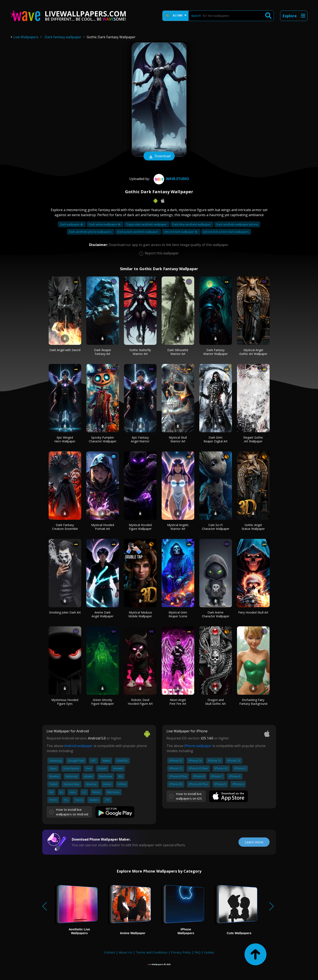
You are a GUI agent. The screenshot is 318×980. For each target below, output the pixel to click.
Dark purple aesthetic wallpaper (138, 232)
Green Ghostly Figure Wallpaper (102, 702)
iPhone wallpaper (198, 746)
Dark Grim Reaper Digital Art (216, 439)
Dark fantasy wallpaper (63, 37)
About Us (125, 952)
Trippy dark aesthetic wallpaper (147, 224)
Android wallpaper (79, 746)
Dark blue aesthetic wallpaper (192, 224)
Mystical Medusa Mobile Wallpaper (140, 614)
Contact (110, 952)
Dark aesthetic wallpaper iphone (237, 224)
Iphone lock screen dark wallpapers (226, 232)
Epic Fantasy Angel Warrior (140, 439)
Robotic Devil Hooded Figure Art (140, 702)
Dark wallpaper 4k (72, 224)
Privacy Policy (181, 952)
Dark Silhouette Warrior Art (178, 352)
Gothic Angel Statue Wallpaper (253, 527)
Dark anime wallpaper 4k (105, 224)
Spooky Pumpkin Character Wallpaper (103, 439)
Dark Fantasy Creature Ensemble (65, 527)
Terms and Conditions (152, 952)
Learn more (254, 842)
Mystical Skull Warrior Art (178, 439)
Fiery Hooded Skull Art (253, 612)
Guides (209, 952)
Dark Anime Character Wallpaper (216, 614)
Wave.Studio (171, 179)
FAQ (198, 952)
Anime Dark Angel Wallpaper (102, 614)
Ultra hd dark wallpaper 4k (181, 232)
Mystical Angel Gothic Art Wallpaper (253, 352)
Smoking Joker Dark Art (65, 612)
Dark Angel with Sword (65, 350)
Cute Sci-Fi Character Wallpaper (216, 527)
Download (159, 156)
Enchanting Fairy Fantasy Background (253, 702)
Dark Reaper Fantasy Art (103, 352)
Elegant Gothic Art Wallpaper (253, 439)
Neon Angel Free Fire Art (178, 702)
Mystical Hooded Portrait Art (103, 527)
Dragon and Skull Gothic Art (216, 702)
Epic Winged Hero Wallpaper (65, 439)
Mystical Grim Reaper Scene (178, 614)
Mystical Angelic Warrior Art (178, 527)
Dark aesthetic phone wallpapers (91, 232)
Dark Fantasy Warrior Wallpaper (216, 352)
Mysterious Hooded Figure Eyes (65, 702)
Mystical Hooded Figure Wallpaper (140, 527)
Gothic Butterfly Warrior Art (140, 352)
